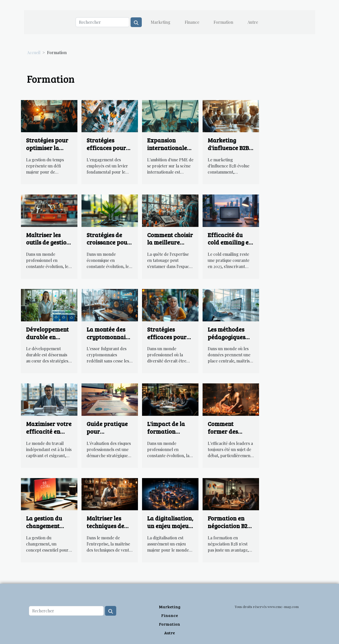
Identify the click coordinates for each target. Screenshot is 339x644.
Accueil (34, 52)
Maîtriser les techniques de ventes (105, 526)
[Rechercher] (102, 22)
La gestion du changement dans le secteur (46, 526)
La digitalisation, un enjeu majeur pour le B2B (170, 526)
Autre (253, 22)
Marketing (161, 22)
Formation (223, 22)
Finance (192, 22)
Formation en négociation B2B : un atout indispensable (230, 530)
